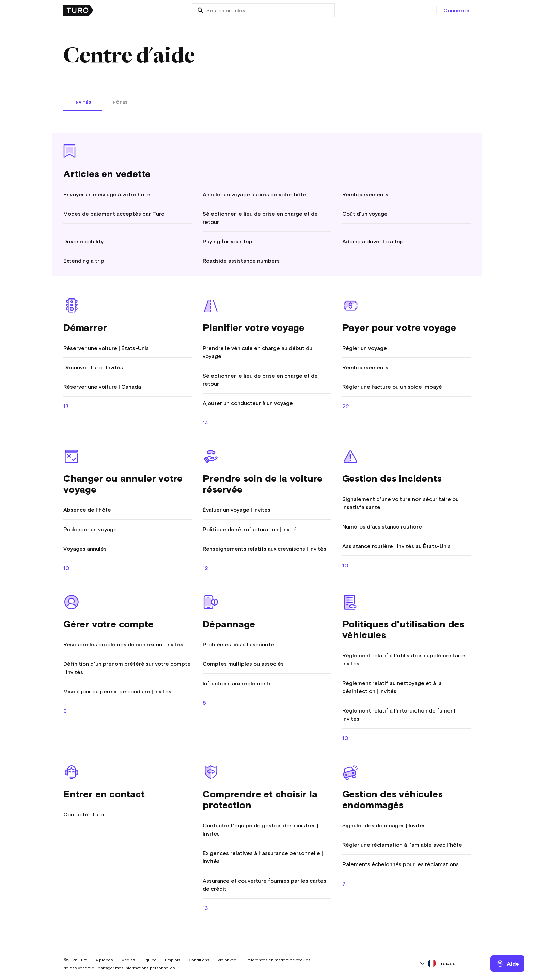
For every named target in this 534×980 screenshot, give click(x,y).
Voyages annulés (85, 549)
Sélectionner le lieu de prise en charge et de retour (260, 218)
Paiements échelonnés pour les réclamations (400, 864)
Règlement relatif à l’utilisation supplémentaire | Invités (405, 659)
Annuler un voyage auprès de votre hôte (254, 194)
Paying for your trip (227, 241)
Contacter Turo (84, 814)
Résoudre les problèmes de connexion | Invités (123, 644)
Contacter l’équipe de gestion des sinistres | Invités (260, 829)
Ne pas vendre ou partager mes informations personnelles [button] (119, 968)
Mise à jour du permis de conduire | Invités (117, 691)
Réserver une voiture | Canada (102, 387)
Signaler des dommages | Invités (384, 825)
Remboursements (365, 194)
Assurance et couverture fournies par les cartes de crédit (264, 885)
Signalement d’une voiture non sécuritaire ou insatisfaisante (400, 503)
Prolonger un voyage (90, 529)
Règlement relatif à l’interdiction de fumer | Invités (399, 715)
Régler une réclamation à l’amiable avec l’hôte (402, 845)
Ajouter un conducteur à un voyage (248, 403)
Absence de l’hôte (87, 510)
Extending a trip (84, 261)
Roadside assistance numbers (241, 261)
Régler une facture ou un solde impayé (392, 387)
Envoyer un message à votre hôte (107, 194)
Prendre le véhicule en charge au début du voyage (257, 352)
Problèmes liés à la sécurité (238, 644)
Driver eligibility (83, 241)
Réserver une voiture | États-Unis (106, 348)
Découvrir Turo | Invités (93, 367)
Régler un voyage (365, 348)
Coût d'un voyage (365, 214)
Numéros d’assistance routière (382, 526)
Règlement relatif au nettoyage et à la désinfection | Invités (392, 687)
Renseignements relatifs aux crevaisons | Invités (264, 549)
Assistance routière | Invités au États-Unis (396, 546)
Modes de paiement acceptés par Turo (114, 214)
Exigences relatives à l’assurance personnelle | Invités (263, 857)
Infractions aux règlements (237, 683)
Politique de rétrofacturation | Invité (250, 529)
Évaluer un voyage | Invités (237, 510)
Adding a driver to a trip (373, 241)
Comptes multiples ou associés (243, 664)
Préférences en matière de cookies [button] (278, 960)
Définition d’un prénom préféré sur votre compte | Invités (127, 668)
